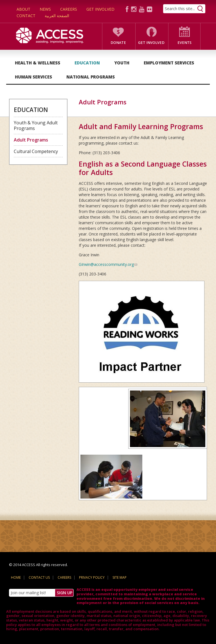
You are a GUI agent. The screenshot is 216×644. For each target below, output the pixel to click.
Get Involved (100, 9)
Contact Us (39, 577)
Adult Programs (31, 140)
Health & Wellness (38, 63)
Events (184, 43)
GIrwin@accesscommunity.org (108, 264)
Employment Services (169, 63)
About (23, 9)
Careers (69, 9)
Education (87, 63)
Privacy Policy (92, 577)
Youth (122, 63)
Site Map (120, 577)
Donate (118, 43)
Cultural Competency (36, 151)
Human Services (33, 77)
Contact (26, 16)
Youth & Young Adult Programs (36, 125)
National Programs (91, 77)
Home (16, 577)
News (45, 9)
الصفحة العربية (57, 16)
